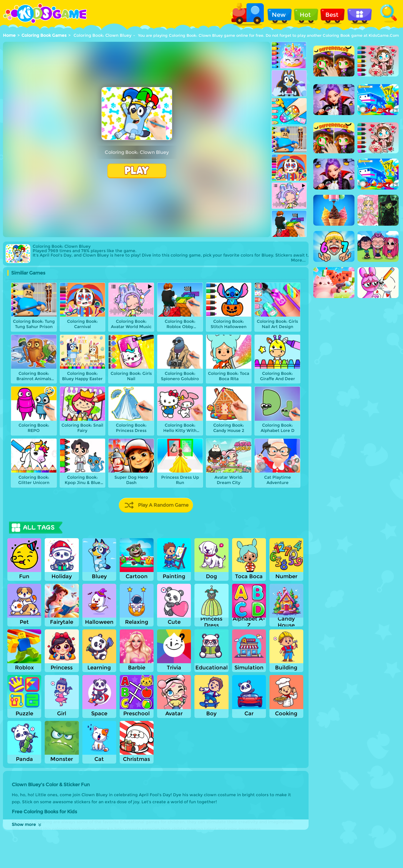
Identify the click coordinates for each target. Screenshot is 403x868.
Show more (27, 824)
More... (298, 260)
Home (9, 35)
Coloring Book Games (44, 35)
